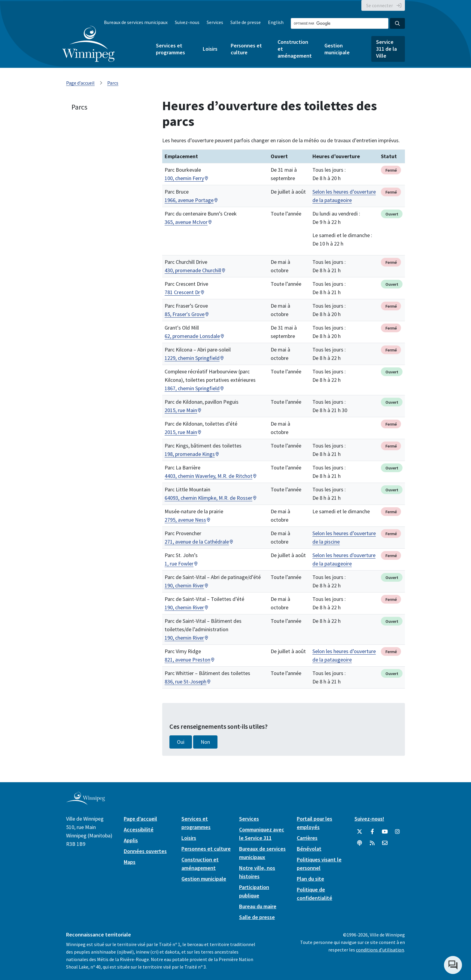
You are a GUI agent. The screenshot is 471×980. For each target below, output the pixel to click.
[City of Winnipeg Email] (385, 843)
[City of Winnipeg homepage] (85, 802)
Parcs (113, 83)
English (276, 22)
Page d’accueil (80, 83)
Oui (181, 742)
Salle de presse (246, 22)
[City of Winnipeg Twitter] (360, 832)
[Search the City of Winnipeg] (340, 23)
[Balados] (360, 843)
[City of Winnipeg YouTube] (385, 832)
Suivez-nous (187, 22)
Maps (130, 862)
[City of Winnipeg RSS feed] (372, 843)
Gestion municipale (337, 49)
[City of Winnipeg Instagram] (397, 832)
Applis (131, 840)
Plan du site (310, 879)
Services (215, 22)
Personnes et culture (246, 49)
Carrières (307, 838)
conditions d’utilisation (380, 950)
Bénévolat (309, 849)
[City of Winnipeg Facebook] (372, 832)
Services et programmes (170, 49)
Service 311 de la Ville (386, 49)
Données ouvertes (145, 851)
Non (205, 742)
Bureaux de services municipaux (136, 22)
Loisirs (210, 49)
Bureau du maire (258, 906)
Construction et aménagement (294, 49)
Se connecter (380, 5)
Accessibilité (139, 829)
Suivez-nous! (369, 819)
